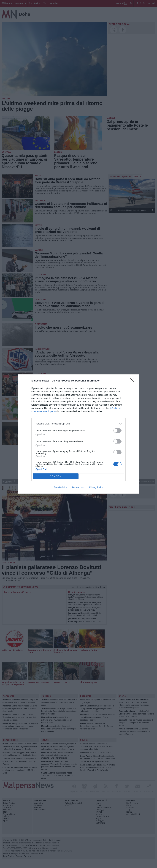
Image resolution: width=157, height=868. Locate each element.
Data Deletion (61, 487)
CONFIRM (56, 476)
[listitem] (78, 424)
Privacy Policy (96, 487)
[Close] (133, 381)
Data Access (78, 487)
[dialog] (78, 434)
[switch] (117, 431)
